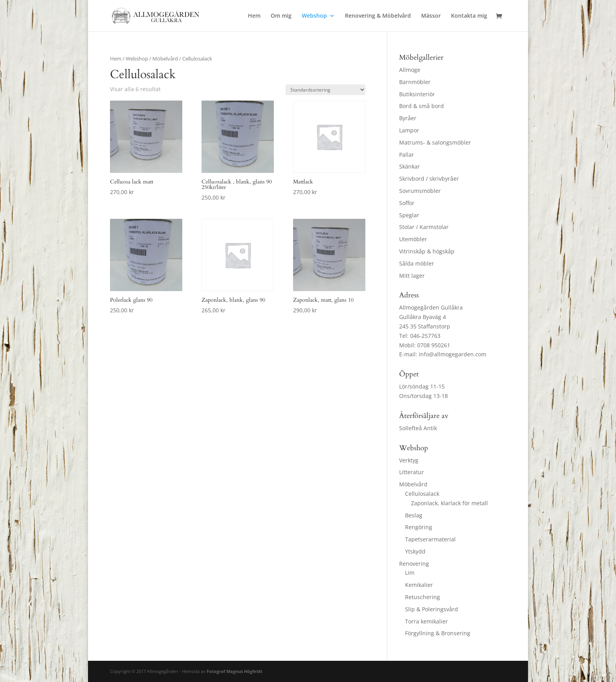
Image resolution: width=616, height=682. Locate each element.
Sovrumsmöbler (420, 191)
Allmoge (410, 70)
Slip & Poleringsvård (432, 609)
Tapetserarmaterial (430, 539)
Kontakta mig (469, 16)
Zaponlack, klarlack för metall (449, 503)
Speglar (409, 215)
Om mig (281, 16)
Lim (410, 573)
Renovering (414, 564)
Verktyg (409, 460)
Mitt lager (412, 276)
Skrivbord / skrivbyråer (429, 179)
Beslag (414, 515)
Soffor (407, 203)
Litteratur (412, 472)
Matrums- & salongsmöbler (435, 142)
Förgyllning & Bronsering (438, 633)
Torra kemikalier (426, 621)
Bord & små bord (422, 106)
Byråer (408, 118)
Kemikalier (419, 585)
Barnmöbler (415, 82)
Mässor (431, 16)
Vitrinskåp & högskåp (427, 251)
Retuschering (423, 597)
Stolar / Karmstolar (424, 227)
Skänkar (410, 166)
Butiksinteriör (417, 94)
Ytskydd (415, 551)
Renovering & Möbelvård (378, 16)
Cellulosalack (422, 494)
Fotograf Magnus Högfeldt (235, 671)
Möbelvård (165, 59)
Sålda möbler (417, 263)
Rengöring (419, 527)
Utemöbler (413, 239)
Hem (254, 16)
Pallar (407, 155)
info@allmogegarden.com (453, 354)
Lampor (409, 130)
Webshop (314, 16)
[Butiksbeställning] (325, 90)
